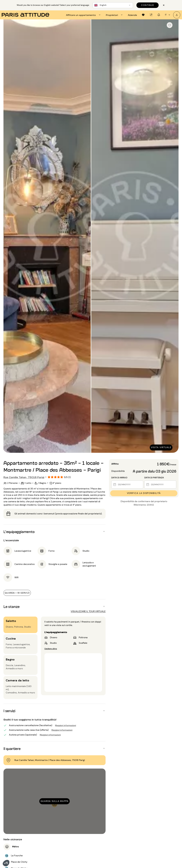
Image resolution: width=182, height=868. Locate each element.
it (168, 15)
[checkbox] (170, 25)
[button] (6, 863)
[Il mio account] (177, 15)
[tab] (84, 15)
